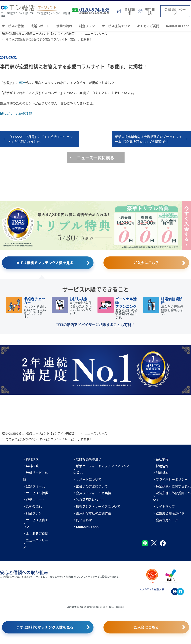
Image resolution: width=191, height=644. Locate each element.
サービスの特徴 (13, 26)
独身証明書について (90, 500)
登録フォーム (35, 486)
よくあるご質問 (148, 26)
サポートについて (89, 479)
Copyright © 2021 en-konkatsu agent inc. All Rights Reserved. (95, 607)
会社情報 (162, 459)
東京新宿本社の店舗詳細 (94, 513)
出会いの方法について (92, 486)
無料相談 (32, 466)
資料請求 (32, 459)
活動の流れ (64, 26)
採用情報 (162, 466)
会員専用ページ (175, 11)
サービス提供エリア (116, 26)
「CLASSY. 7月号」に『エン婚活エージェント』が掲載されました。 (40, 139)
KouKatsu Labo (178, 26)
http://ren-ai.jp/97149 (16, 113)
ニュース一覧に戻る (95, 158)
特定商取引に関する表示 (173, 486)
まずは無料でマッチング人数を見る (45, 263)
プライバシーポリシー (172, 479)
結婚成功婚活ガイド (170, 513)
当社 (22, 83)
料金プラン (87, 26)
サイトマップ (165, 506)
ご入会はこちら (146, 263)
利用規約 (162, 473)
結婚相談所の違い (89, 459)
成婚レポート (40, 26)
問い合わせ (84, 520)
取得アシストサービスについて (98, 506)
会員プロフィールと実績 (94, 493)
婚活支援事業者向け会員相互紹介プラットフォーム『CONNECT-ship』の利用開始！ (148, 139)
